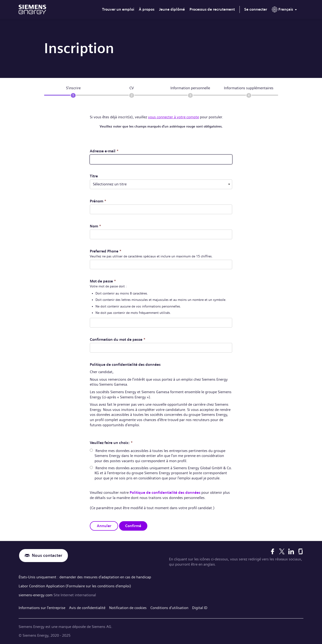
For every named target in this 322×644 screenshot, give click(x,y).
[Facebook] (272, 551)
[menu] (285, 10)
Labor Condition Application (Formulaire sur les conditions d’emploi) (75, 585)
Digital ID (200, 607)
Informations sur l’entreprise (42, 607)
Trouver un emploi (118, 9)
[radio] (91, 450)
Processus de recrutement (212, 9)
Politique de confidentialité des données (165, 492)
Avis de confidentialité (87, 607)
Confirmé (133, 525)
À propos (147, 9)
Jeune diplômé (172, 9)
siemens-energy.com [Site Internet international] (36, 594)
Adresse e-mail (104, 151)
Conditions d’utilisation (169, 607)
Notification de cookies (128, 607)
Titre (94, 176)
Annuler (104, 525)
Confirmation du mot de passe (118, 339)
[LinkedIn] (291, 551)
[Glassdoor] (301, 551)
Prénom (98, 201)
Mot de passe (103, 281)
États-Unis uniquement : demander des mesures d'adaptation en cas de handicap (85, 576)
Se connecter (256, 9)
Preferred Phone (106, 251)
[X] (282, 551)
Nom (95, 226)
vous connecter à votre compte (173, 117)
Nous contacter (47, 555)
